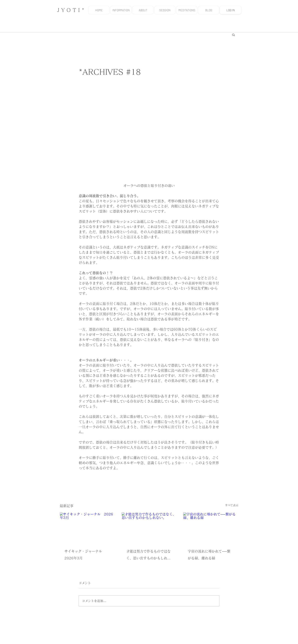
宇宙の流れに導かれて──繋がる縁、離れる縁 (209, 555)
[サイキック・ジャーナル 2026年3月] (87, 528)
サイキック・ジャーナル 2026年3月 (85, 555)
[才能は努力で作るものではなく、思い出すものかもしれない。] (149, 528)
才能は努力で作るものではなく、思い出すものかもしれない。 (148, 555)
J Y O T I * (71, 10)
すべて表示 (232, 505)
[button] (233, 35)
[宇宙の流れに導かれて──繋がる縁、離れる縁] (211, 528)
